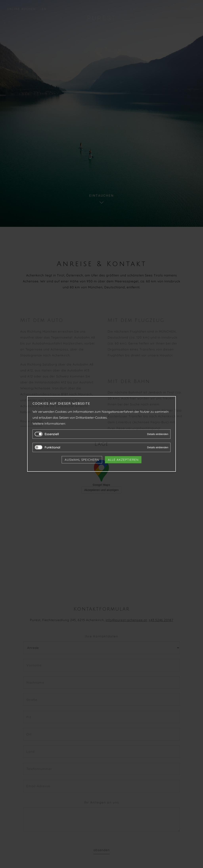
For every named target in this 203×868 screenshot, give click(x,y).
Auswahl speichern (82, 460)
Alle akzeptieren (123, 460)
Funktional (52, 447)
